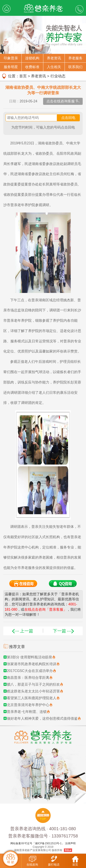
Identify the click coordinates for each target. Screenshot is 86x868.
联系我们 (75, 67)
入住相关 (54, 67)
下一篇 (64, 631)
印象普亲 (11, 58)
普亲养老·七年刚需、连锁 (27, 712)
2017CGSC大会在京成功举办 (30, 671)
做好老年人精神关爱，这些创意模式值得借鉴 (42, 718)
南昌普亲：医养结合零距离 (28, 678)
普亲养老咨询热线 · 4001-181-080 (43, 829)
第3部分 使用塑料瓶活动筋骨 (30, 657)
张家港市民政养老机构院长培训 (32, 664)
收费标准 (32, 67)
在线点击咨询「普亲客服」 (46, 609)
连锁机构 (32, 58)
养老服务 (75, 58)
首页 (23, 76)
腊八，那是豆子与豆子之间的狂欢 (33, 684)
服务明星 (11, 67)
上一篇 (22, 631)
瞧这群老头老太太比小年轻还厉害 (33, 691)
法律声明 (70, 843)
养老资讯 (54, 58)
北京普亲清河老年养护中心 (28, 705)
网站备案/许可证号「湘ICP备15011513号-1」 (37, 843)
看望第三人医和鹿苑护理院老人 (32, 698)
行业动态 (58, 76)
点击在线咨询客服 (63, 101)
